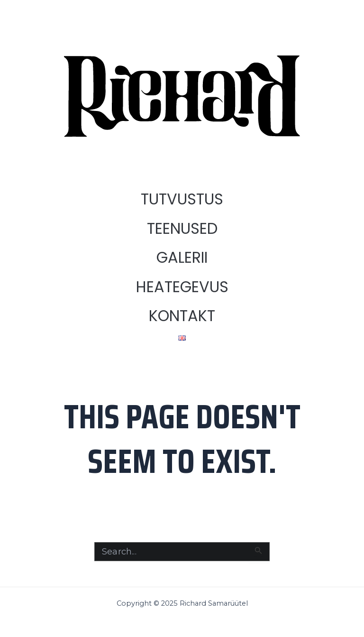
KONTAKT (182, 316)
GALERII (182, 257)
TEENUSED (182, 228)
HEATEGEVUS (182, 287)
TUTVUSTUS (182, 199)
